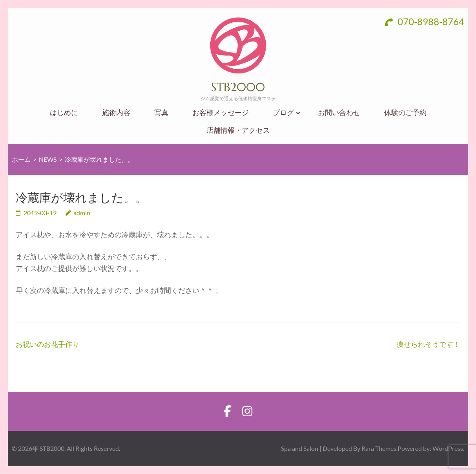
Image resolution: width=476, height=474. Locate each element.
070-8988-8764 (425, 21)
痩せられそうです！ (429, 344)
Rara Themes (379, 448)
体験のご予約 (405, 113)
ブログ (283, 113)
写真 (161, 113)
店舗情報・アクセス (238, 130)
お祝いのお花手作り (47, 344)
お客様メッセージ (221, 113)
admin (82, 213)
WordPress (448, 448)
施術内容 (116, 113)
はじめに (64, 113)
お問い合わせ (339, 113)
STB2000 (238, 87)
